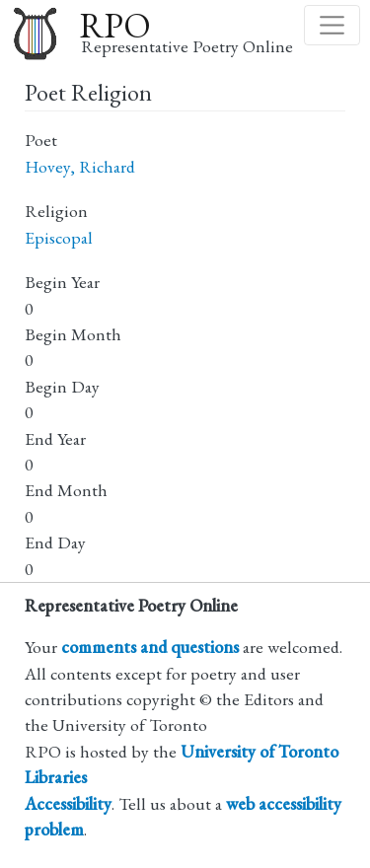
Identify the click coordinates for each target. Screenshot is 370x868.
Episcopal (59, 237)
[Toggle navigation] (332, 25)
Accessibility (68, 803)
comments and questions (150, 647)
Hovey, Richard (80, 166)
